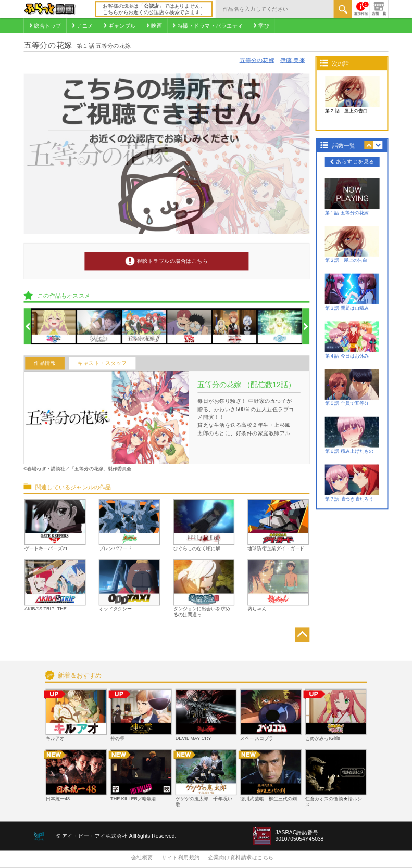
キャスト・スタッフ (102, 363)
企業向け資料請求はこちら (241, 857)
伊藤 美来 (293, 60)
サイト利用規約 (181, 857)
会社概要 (142, 857)
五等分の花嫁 (257, 60)
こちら (110, 12)
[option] (54, 327)
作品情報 (45, 363)
